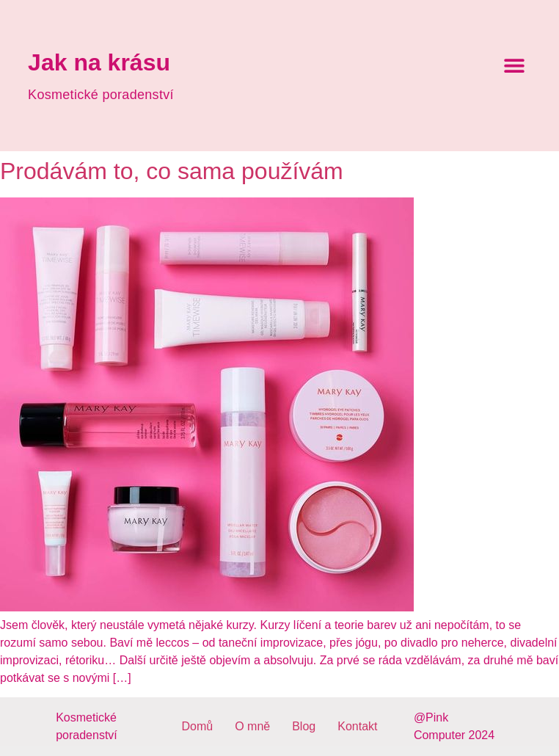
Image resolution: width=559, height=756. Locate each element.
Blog (304, 726)
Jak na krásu (99, 62)
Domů (197, 726)
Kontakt (357, 726)
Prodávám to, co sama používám (172, 171)
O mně (252, 726)
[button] (515, 66)
